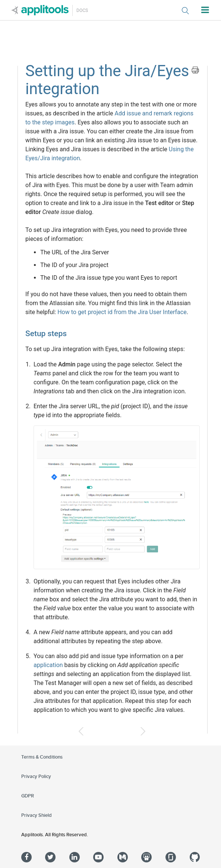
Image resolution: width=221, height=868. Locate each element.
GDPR (28, 796)
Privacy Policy (36, 776)
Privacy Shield (37, 815)
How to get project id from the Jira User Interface (122, 312)
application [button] (48, 665)
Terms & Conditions (42, 757)
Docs (82, 10)
